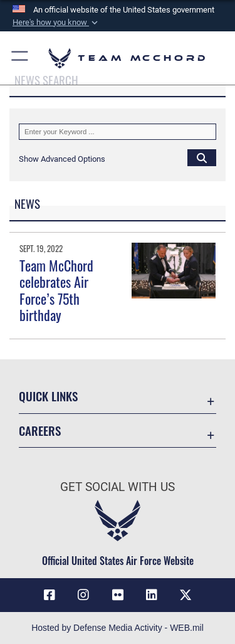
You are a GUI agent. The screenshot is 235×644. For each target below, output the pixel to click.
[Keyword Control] (118, 132)
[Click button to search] (202, 157)
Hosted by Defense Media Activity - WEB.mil (118, 628)
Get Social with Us (118, 487)
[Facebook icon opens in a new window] (50, 595)
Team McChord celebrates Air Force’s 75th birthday (56, 290)
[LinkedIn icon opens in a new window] (152, 595)
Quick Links (48, 396)
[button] (56, 23)
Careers (40, 430)
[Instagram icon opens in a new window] (83, 595)
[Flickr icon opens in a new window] (118, 595)
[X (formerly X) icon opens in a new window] (185, 595)
